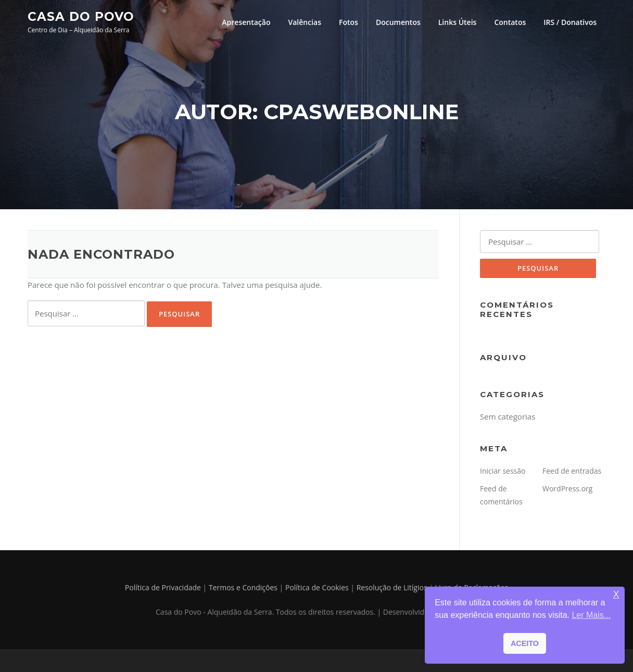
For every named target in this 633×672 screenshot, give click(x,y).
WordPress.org (567, 489)
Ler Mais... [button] (591, 615)
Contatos (510, 22)
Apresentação (246, 22)
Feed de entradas (572, 471)
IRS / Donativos (570, 22)
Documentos (398, 22)
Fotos (349, 22)
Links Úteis (458, 22)
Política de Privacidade (163, 587)
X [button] (616, 595)
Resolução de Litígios (392, 587)
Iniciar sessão (503, 471)
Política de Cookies (317, 587)
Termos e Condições (243, 587)
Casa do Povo (81, 16)
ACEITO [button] (525, 643)
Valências (305, 22)
